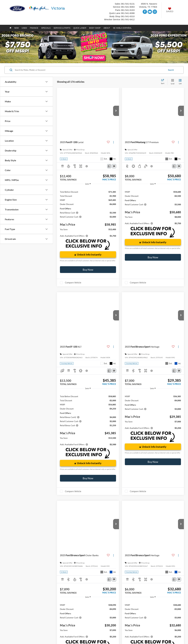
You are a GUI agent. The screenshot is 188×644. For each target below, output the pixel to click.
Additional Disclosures (59, 634)
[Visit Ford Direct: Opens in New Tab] (73, 637)
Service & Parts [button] (62, 28)
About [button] (107, 28)
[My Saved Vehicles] (170, 10)
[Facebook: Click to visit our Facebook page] (145, 12)
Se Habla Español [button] (122, 28)
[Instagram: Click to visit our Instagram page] (155, 12)
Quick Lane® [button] (80, 28)
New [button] (16, 28)
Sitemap (39, 634)
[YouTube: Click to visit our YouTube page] (150, 12)
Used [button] (24, 28)
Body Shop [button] (95, 28)
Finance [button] (34, 28)
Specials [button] (46, 28)
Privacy (46, 634)
